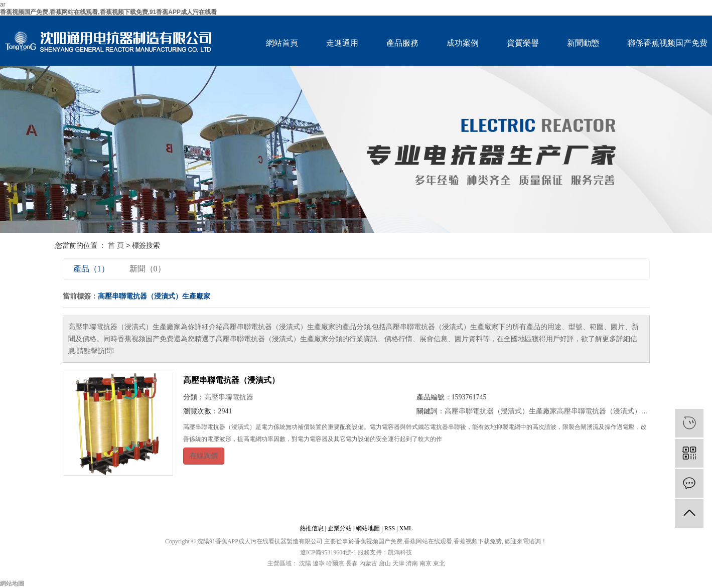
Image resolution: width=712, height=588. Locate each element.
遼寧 (319, 563)
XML (406, 528)
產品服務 (402, 43)
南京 (425, 563)
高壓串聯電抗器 (229, 397)
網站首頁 (282, 43)
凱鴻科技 (400, 552)
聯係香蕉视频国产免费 (667, 43)
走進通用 (342, 43)
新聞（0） (148, 269)
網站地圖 (368, 528)
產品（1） (91, 269)
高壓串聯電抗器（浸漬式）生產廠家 (501, 411)
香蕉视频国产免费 (378, 541)
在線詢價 (204, 456)
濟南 (412, 563)
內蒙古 (368, 563)
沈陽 (305, 563)
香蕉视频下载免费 (478, 541)
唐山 (385, 563)
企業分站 (340, 528)
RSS (390, 528)
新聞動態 (583, 43)
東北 (439, 563)
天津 (398, 563)
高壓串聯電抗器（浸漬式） (231, 380)
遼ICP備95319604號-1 (328, 552)
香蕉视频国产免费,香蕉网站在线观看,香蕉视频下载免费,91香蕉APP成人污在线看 (108, 12)
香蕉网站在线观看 (428, 541)
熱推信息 (312, 528)
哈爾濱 (335, 563)
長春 (352, 563)
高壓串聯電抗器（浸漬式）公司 (606, 411)
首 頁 (116, 245)
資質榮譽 (523, 43)
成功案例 (463, 43)
